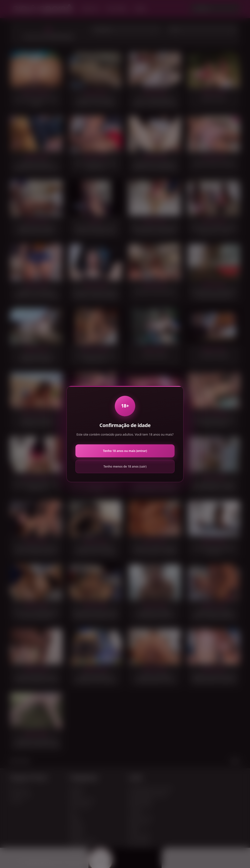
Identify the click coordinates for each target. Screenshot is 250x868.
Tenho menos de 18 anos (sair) (125, 466)
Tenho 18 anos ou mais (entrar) (125, 451)
